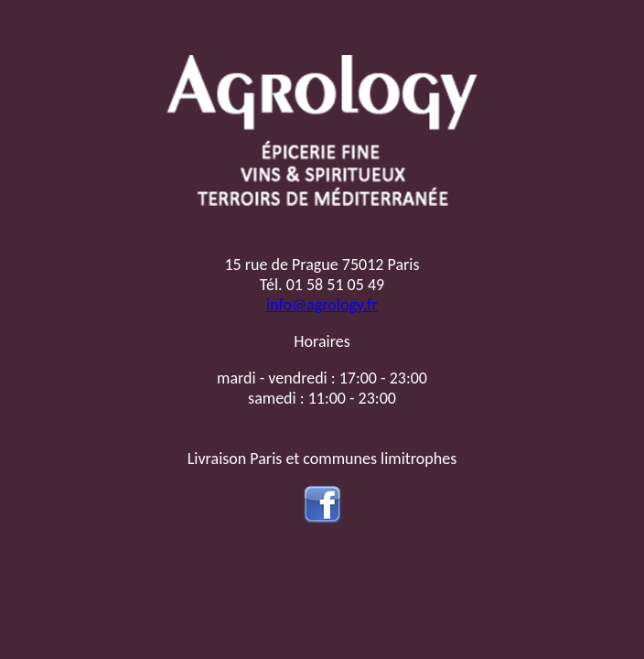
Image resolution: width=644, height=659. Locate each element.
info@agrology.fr (322, 305)
